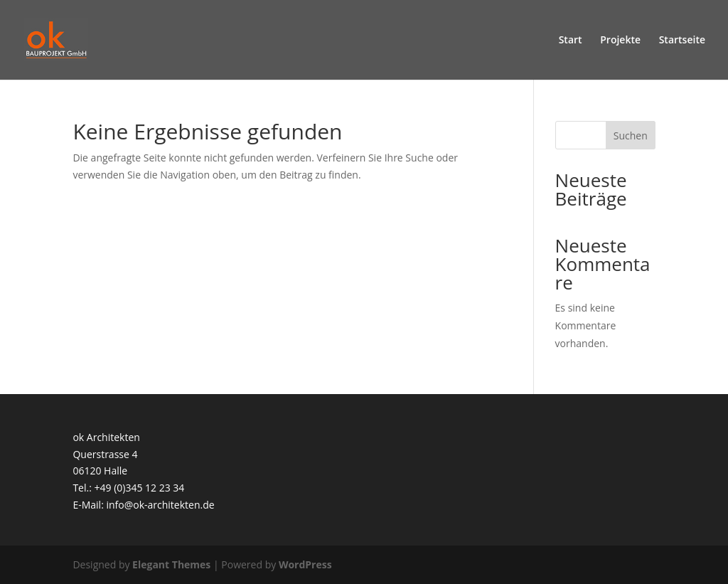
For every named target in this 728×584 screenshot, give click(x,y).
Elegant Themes (171, 564)
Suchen (631, 136)
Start (571, 41)
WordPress (305, 564)
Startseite (682, 41)
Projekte (620, 41)
